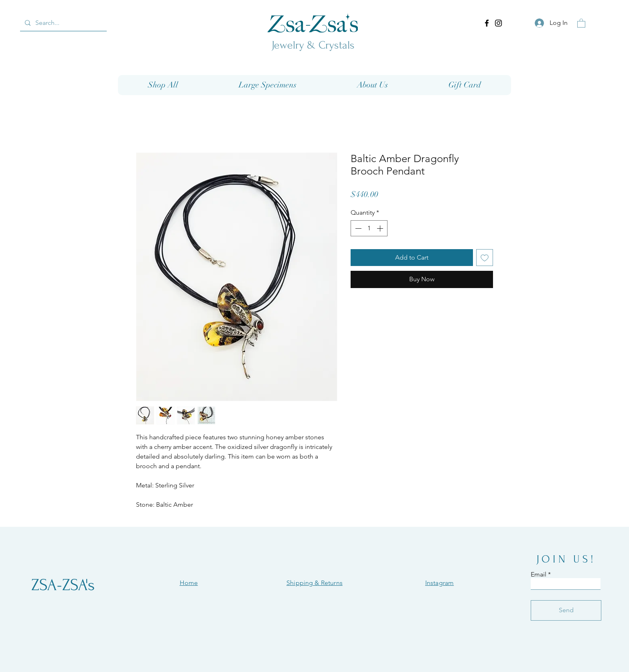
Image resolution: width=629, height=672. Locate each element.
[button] (581, 23)
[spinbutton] (369, 228)
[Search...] (63, 23)
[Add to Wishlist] (485, 258)
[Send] (566, 610)
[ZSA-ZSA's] (63, 585)
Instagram (439, 583)
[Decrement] (357, 228)
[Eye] (313, 22)
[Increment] (381, 228)
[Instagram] (498, 23)
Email (539, 575)
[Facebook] (487, 23)
